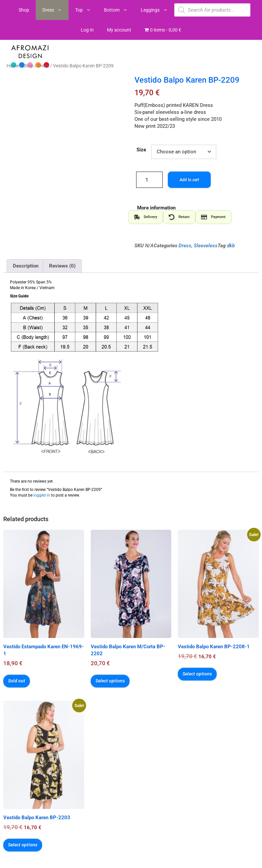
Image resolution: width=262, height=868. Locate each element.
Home (13, 66)
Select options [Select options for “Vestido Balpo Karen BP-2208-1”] (197, 674)
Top (86, 10)
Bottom (119, 10)
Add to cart (189, 180)
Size (141, 150)
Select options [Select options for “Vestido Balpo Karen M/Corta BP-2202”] (110, 681)
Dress (55, 10)
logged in (42, 495)
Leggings (157, 10)
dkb (231, 246)
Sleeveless (206, 246)
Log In (87, 30)
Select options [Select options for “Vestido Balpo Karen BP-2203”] (23, 845)
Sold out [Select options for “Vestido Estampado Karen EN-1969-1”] (17, 681)
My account (119, 30)
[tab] (146, 217)
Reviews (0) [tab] (62, 266)
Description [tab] (26, 266)
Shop (24, 10)
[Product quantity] (149, 180)
